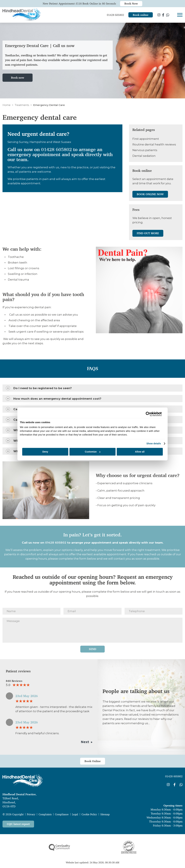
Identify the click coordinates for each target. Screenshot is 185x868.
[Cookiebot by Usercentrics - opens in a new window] (147, 414)
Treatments (22, 105)
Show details (154, 444)
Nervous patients (145, 150)
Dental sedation (144, 156)
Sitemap (105, 814)
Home (7, 105)
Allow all (140, 452)
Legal (75, 814)
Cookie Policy (89, 814)
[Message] (93, 630)
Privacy (31, 814)
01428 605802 (56, 150)
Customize (93, 452)
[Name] (31, 611)
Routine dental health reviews (154, 144)
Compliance (62, 814)
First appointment (146, 139)
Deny (45, 452)
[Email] (92, 611)
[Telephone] (154, 611)
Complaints (45, 814)
